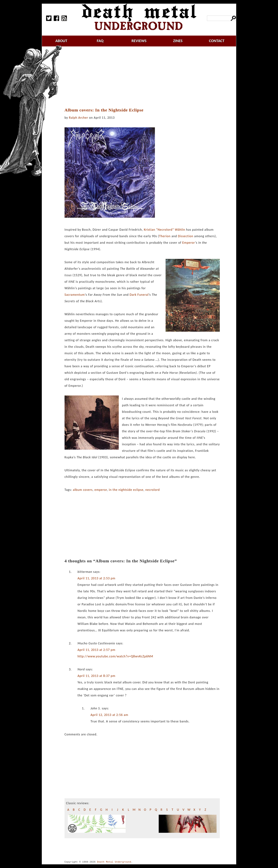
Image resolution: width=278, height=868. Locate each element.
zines (178, 41)
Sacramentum (75, 295)
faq (100, 41)
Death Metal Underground (114, 862)
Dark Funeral (139, 295)
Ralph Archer (78, 118)
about (61, 41)
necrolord (153, 490)
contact (217, 41)
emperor (101, 490)
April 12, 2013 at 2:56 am (109, 715)
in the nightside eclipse (126, 490)
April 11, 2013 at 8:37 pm (97, 676)
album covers (83, 490)
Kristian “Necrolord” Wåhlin (165, 230)
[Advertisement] (142, 77)
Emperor (189, 243)
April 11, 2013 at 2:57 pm (97, 650)
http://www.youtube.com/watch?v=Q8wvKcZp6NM (115, 656)
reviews (139, 41)
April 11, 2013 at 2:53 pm (97, 578)
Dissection (186, 236)
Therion (165, 236)
